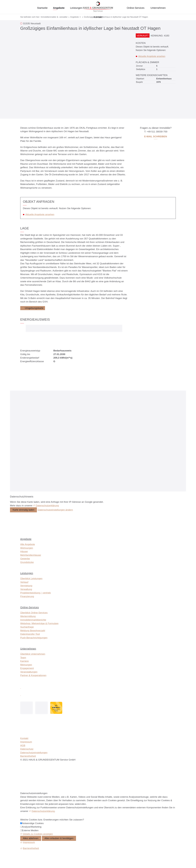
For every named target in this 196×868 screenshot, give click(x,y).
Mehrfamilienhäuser (31, 555)
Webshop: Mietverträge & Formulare (39, 623)
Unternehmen (158, 8)
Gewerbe (25, 559)
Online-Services (136, 8)
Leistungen (76, 8)
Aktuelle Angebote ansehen (152, 56)
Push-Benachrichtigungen (34, 638)
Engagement (27, 668)
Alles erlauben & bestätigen (59, 838)
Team (23, 658)
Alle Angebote (28, 544)
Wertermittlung (28, 616)
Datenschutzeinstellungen (34, 753)
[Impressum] (28, 842)
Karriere (24, 661)
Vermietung (26, 586)
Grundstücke (27, 562)
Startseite (42, 8)
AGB (23, 745)
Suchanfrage (27, 627)
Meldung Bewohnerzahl (33, 631)
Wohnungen (27, 548)
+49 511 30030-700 (157, 132)
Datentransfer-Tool (30, 634)
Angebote (59, 8)
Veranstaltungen (29, 672)
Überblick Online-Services (34, 613)
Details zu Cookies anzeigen (38, 834)
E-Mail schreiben (155, 136)
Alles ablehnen (31, 838)
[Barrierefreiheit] (30, 848)
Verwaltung (26, 589)
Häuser (24, 551)
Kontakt (98, 17)
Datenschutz (27, 749)
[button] (21, 687)
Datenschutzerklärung (47, 506)
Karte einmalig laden (23, 510)
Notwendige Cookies (33, 823)
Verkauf (24, 582)
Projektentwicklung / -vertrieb (35, 593)
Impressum (26, 742)
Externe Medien (30, 830)
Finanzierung (27, 596)
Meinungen (26, 665)
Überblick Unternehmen (33, 654)
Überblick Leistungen (31, 578)
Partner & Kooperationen (33, 675)
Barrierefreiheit (28, 756)
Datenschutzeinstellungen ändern (55, 510)
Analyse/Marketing (32, 827)
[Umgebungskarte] (33, 308)
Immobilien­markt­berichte (33, 620)
